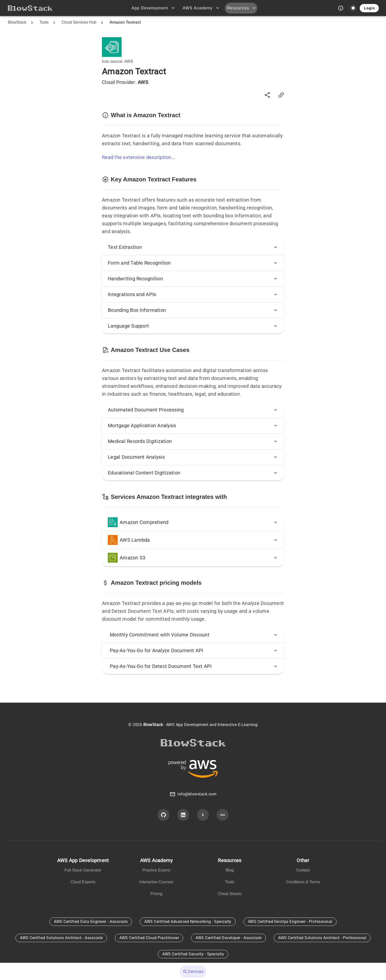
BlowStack (17, 22)
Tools (44, 22)
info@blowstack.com (197, 794)
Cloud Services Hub (79, 22)
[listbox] (83, 872)
